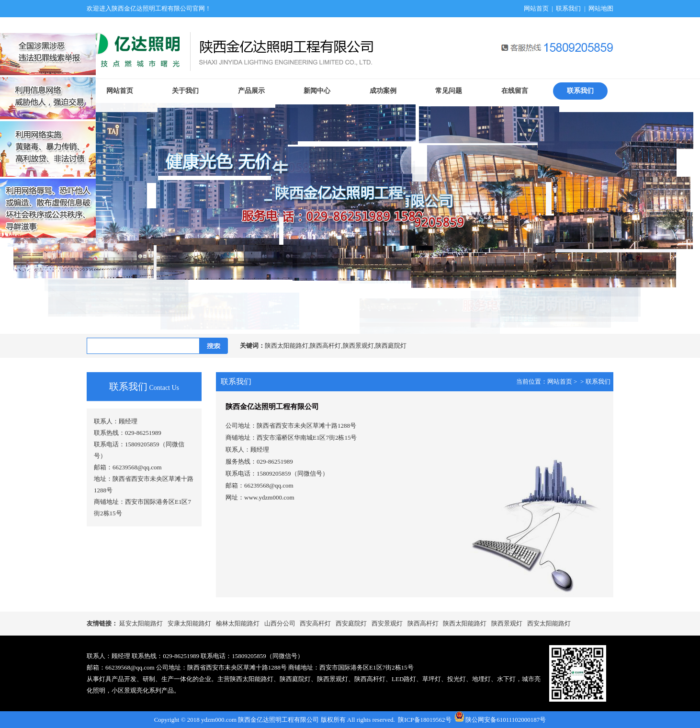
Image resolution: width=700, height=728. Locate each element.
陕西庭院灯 (295, 679)
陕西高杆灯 (423, 623)
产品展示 (251, 91)
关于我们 (185, 91)
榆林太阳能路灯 (238, 623)
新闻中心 (317, 91)
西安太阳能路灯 (549, 623)
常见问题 (449, 91)
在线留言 (515, 91)
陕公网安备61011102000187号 (506, 720)
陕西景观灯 (507, 623)
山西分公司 (280, 623)
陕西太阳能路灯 (465, 623)
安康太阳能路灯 (189, 623)
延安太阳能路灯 (141, 623)
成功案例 (383, 91)
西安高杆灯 (315, 623)
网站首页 (536, 8)
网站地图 (601, 8)
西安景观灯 (387, 623)
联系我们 (568, 8)
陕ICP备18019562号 (424, 720)
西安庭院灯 (351, 623)
